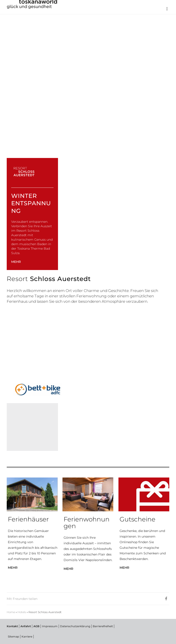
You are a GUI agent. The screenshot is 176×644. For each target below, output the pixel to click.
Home (11, 612)
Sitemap (13, 636)
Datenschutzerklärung (75, 626)
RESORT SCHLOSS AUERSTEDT (37, 27)
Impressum (50, 626)
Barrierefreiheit (103, 626)
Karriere (27, 636)
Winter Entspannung (31, 203)
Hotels (22, 612)
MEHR (16, 262)
